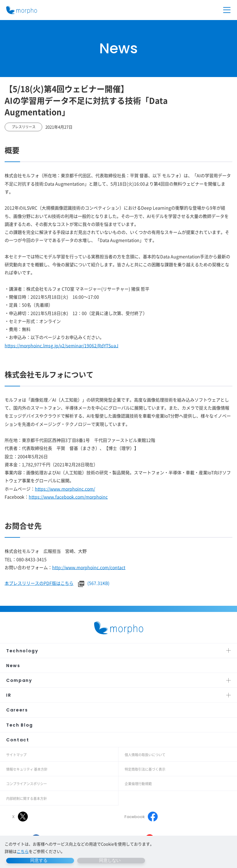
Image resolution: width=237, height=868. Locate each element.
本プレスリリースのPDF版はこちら (39, 583)
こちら (23, 851)
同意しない (110, 860)
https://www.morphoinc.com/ (65, 489)
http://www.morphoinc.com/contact (89, 567)
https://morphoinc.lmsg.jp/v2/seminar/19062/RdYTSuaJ (62, 345)
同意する (39, 860)
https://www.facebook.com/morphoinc (68, 497)
